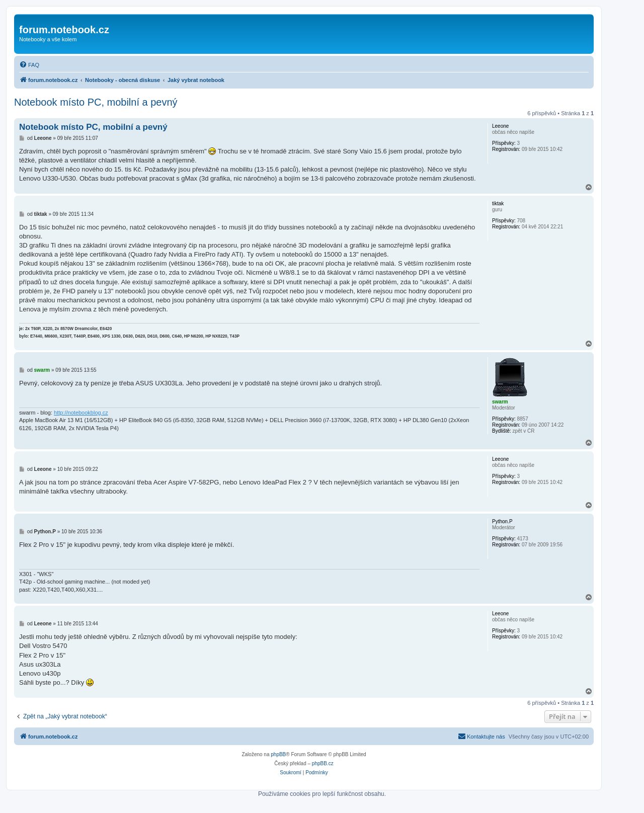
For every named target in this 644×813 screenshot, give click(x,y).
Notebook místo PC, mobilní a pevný (96, 102)
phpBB (278, 754)
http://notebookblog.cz (81, 413)
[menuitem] (29, 65)
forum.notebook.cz (64, 30)
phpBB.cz (323, 763)
